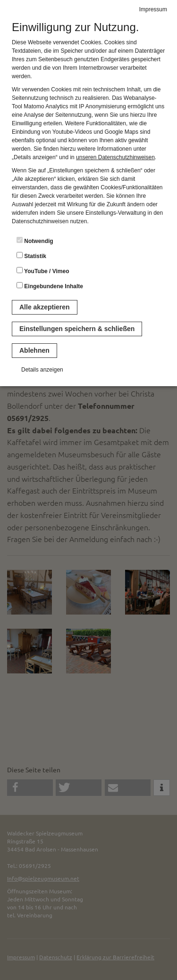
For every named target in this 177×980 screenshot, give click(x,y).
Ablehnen (34, 350)
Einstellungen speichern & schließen (77, 329)
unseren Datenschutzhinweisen (115, 157)
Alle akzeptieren (45, 307)
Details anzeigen (42, 370)
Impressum (153, 9)
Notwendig (35, 241)
